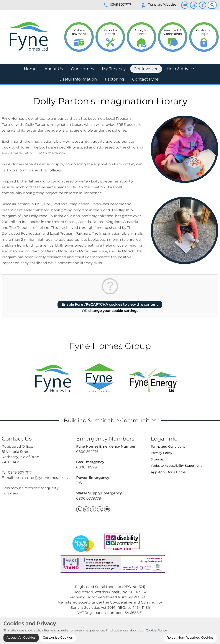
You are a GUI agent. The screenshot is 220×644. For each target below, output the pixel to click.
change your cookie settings (113, 311)
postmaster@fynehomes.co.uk (41, 478)
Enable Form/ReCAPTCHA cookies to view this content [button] (110, 304)
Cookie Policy (156, 639)
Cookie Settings (110, 624)
